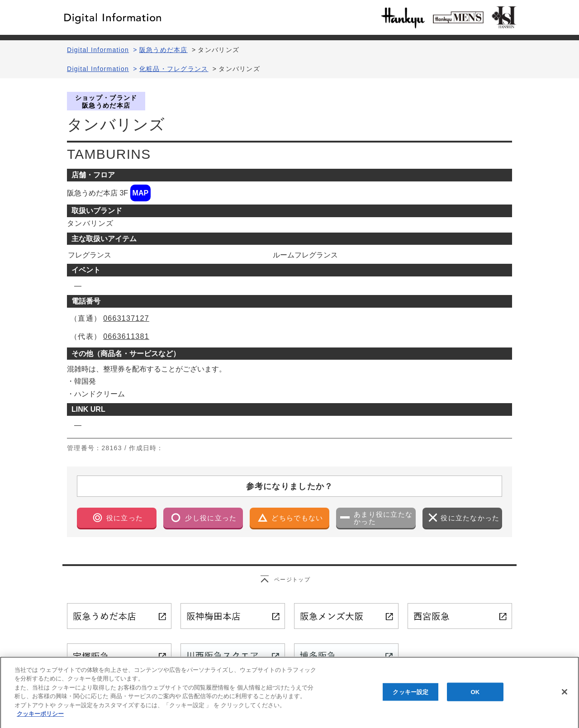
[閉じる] (565, 697)
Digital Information (98, 50)
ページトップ (292, 580)
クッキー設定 (411, 697)
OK (475, 697)
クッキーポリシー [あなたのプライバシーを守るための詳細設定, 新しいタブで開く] (40, 719)
